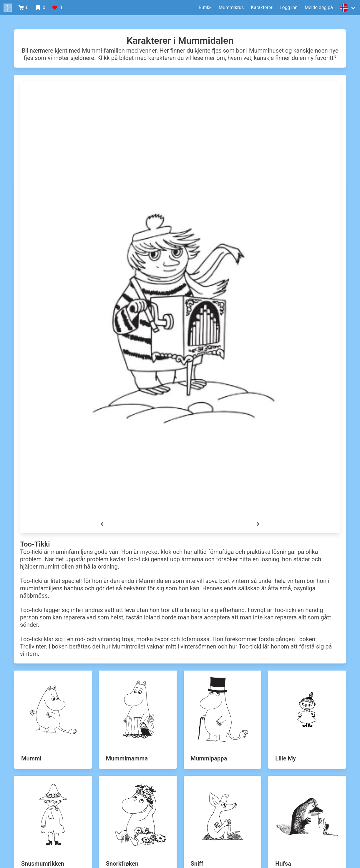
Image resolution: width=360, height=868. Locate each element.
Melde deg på (319, 7)
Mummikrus (231, 7)
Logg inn (289, 7)
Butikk (205, 7)
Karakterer (262, 7)
